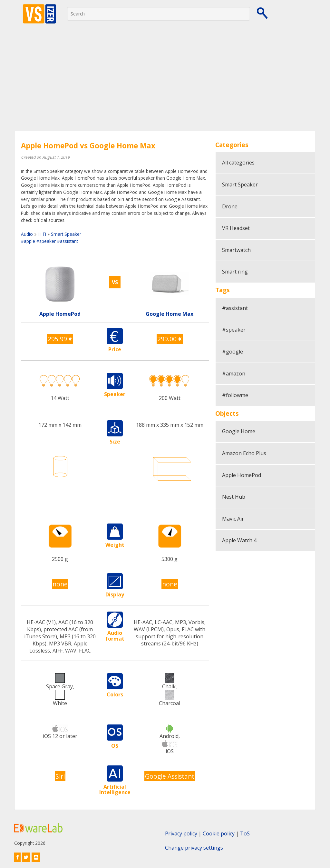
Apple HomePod (242, 475)
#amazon (234, 374)
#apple (28, 241)
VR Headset (236, 228)
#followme (235, 395)
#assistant (68, 241)
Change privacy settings (194, 848)
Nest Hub (234, 497)
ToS (245, 833)
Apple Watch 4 (239, 540)
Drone (230, 206)
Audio (27, 234)
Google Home (239, 431)
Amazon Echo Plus (244, 453)
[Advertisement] (165, 83)
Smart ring (235, 272)
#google (233, 352)
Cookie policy (219, 833)
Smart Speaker (66, 234)
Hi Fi (42, 234)
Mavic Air (233, 519)
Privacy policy (181, 833)
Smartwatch (236, 250)
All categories (238, 163)
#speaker (46, 241)
